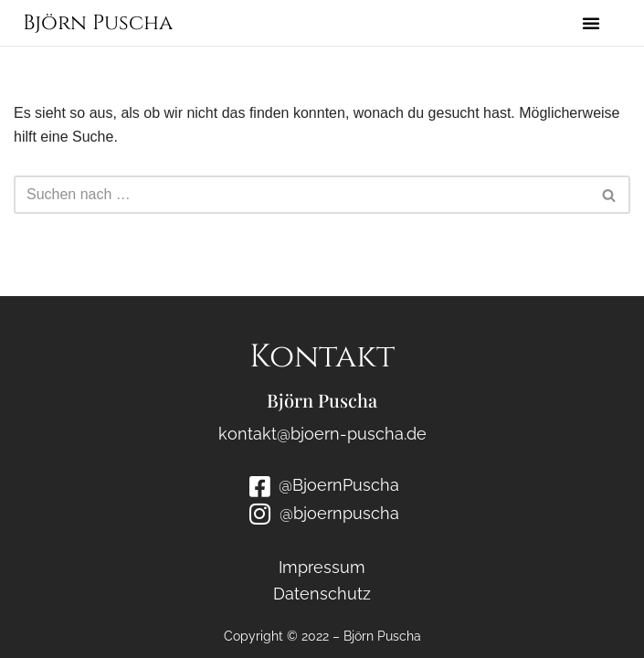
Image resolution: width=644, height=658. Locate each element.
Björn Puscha (98, 23)
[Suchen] (301, 195)
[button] (591, 23)
